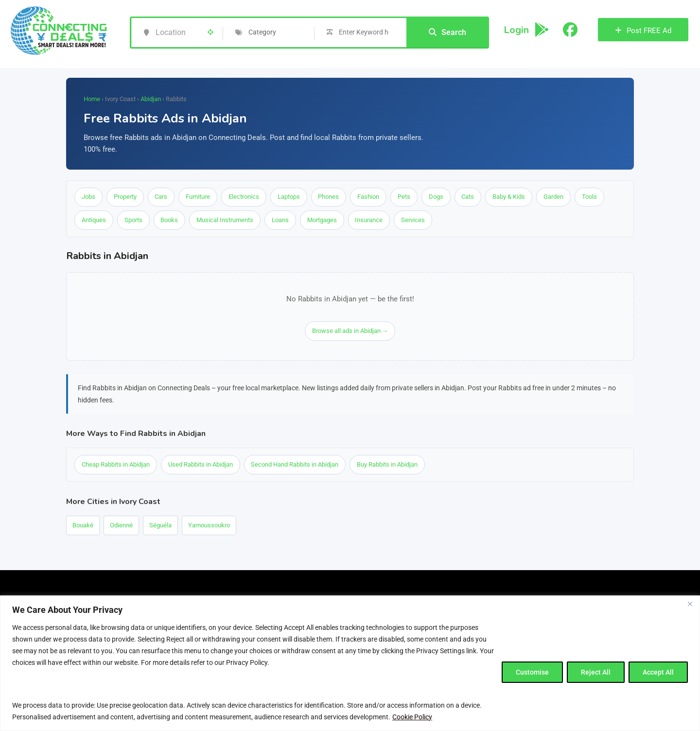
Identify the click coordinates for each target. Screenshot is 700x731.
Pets (405, 197)
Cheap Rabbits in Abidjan (116, 465)
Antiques (94, 220)
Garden (555, 197)
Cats (469, 197)
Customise (532, 672)
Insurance (370, 220)
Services (414, 220)
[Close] (690, 604)
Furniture (198, 197)
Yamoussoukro (209, 526)
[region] (350, 663)
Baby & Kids (510, 197)
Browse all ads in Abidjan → (350, 331)
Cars (161, 197)
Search (447, 32)
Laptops (289, 197)
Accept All (658, 672)
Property (125, 197)
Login (516, 30)
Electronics (244, 197)
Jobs (88, 197)
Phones (329, 197)
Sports (133, 220)
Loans (281, 220)
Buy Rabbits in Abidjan (388, 465)
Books (170, 220)
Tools (591, 197)
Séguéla (160, 526)
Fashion (369, 197)
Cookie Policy (412, 717)
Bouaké (83, 526)
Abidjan (151, 99)
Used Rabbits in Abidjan (201, 465)
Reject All (596, 672)
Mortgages (323, 220)
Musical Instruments (225, 220)
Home (92, 99)
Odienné (121, 526)
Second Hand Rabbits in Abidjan (295, 465)
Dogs (437, 197)
